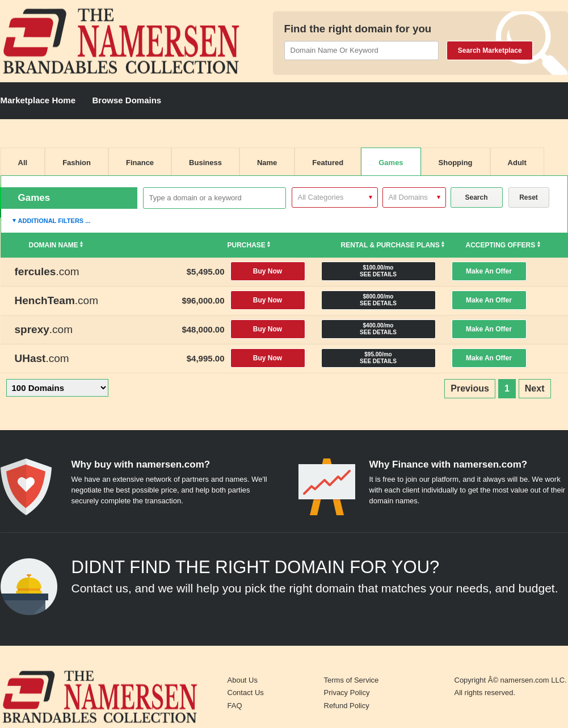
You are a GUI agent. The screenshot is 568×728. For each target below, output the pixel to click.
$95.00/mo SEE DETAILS (378, 358)
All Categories (321, 197)
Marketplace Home (38, 100)
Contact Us (246, 693)
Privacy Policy (347, 693)
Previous (470, 388)
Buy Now (268, 271)
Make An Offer (489, 271)
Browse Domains (127, 100)
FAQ (235, 706)
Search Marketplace (490, 51)
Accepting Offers (503, 245)
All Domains (408, 197)
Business (205, 163)
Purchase (249, 245)
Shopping (456, 163)
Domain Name (56, 245)
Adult (517, 163)
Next (535, 388)
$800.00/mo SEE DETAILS (378, 300)
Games (391, 163)
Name (267, 163)
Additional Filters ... (54, 221)
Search (476, 197)
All (23, 163)
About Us (243, 680)
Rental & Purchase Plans (393, 245)
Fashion (77, 163)
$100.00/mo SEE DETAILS (378, 271)
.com (47, 272)
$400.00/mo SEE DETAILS (378, 329)
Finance (140, 163)
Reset (529, 197)
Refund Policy (347, 706)
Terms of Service (352, 680)
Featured (328, 163)
